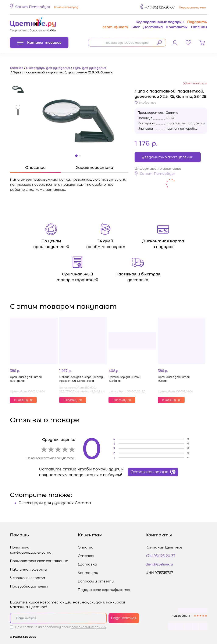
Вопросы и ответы (96, 581)
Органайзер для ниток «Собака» (124, 379)
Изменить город (66, 7)
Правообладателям (29, 586)
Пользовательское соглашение (39, 561)
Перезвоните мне (192, 8)
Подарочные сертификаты (104, 590)
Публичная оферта (28, 569)
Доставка (153, 27)
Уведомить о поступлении (168, 157)
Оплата (86, 547)
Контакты (177, 27)
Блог (136, 27)
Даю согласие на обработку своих (61, 627)
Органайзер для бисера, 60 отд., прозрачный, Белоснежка (82, 379)
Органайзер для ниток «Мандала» (26, 379)
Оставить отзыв (153, 472)
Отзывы (199, 27)
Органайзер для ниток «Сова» (174, 379)
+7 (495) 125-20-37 (160, 7)
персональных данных (89, 627)
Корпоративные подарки (160, 22)
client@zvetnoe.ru (159, 564)
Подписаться (124, 618)
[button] (45, 7)
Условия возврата (28, 578)
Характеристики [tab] (95, 168)
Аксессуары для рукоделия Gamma (55, 503)
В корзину (23, 400)
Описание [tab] (35, 168)
